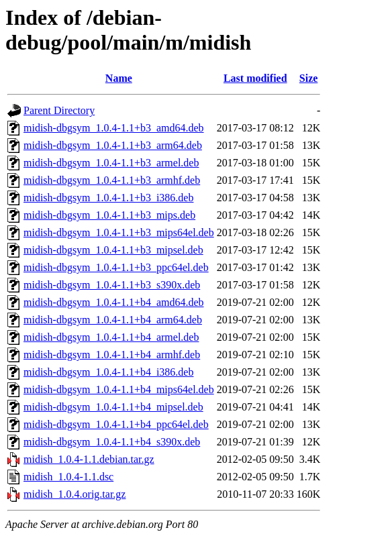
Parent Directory (59, 110)
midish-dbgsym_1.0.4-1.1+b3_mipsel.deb (113, 250)
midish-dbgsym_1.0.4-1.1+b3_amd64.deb (114, 128)
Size (309, 78)
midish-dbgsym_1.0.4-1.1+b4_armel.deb (111, 337)
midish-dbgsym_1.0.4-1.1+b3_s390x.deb (112, 285)
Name (119, 78)
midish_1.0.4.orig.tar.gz (75, 494)
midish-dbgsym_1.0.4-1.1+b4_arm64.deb (113, 320)
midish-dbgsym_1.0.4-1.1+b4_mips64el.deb (119, 389)
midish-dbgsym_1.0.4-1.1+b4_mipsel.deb (113, 407)
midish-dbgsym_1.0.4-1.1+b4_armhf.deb (112, 355)
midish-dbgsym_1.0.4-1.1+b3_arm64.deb (113, 145)
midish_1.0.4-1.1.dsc (68, 477)
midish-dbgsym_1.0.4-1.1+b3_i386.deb (108, 198)
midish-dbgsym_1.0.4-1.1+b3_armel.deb (111, 163)
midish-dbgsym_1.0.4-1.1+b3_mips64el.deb (119, 232)
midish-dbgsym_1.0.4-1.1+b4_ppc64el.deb (116, 424)
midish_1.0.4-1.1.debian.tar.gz (89, 459)
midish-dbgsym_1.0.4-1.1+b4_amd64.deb (114, 302)
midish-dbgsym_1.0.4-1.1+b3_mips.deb (109, 215)
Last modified (255, 78)
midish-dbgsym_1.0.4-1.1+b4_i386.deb (108, 372)
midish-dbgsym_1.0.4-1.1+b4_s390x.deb (112, 442)
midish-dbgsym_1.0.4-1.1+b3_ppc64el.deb (116, 267)
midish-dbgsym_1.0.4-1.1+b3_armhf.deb (112, 180)
